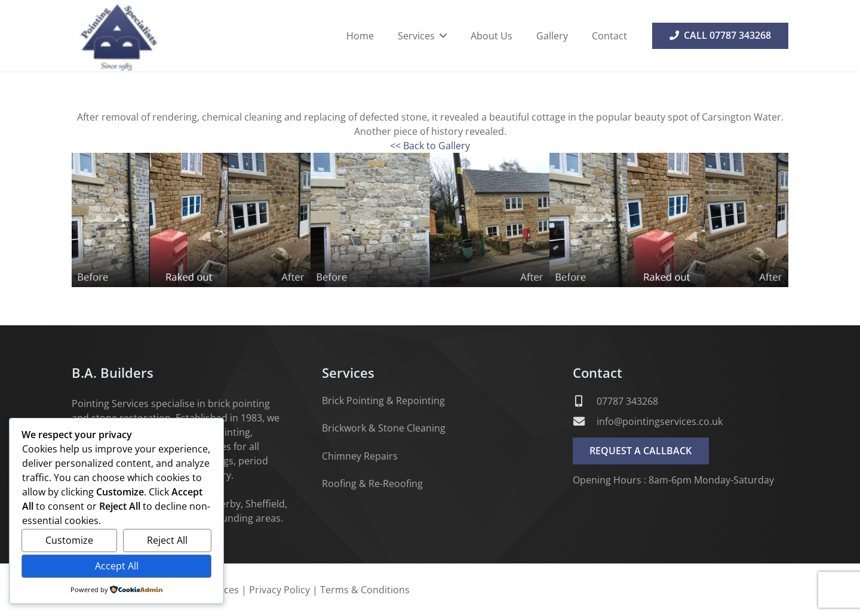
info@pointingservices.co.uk (660, 421)
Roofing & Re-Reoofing (372, 483)
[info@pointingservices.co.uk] (585, 421)
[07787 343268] (585, 401)
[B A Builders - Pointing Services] (118, 36)
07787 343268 (627, 401)
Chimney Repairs (360, 456)
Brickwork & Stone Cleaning (384, 428)
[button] (441, 36)
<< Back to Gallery (430, 146)
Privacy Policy (279, 590)
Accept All (117, 566)
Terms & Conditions (365, 590)
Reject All (167, 540)
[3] (669, 220)
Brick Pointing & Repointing (383, 401)
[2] (430, 220)
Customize (69, 540)
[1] (191, 220)
